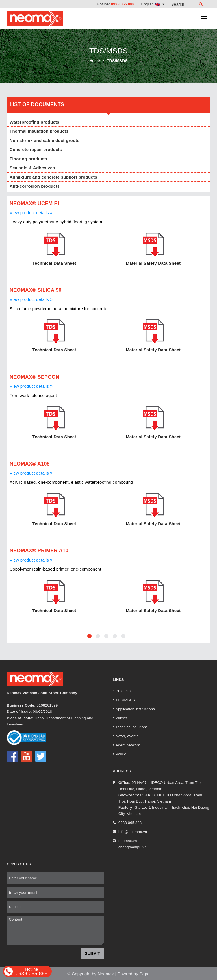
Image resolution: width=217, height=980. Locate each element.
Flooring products (28, 159)
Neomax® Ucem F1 (35, 203)
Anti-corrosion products (35, 186)
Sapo (145, 974)
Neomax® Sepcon (34, 377)
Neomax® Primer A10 (39, 551)
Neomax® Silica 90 (36, 290)
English (153, 4)
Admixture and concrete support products (53, 177)
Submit (92, 953)
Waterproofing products (34, 122)
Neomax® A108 (30, 464)
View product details (31, 213)
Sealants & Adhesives (32, 168)
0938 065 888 (123, 4)
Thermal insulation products (39, 131)
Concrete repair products (36, 149)
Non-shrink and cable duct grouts (45, 140)
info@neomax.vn (133, 832)
